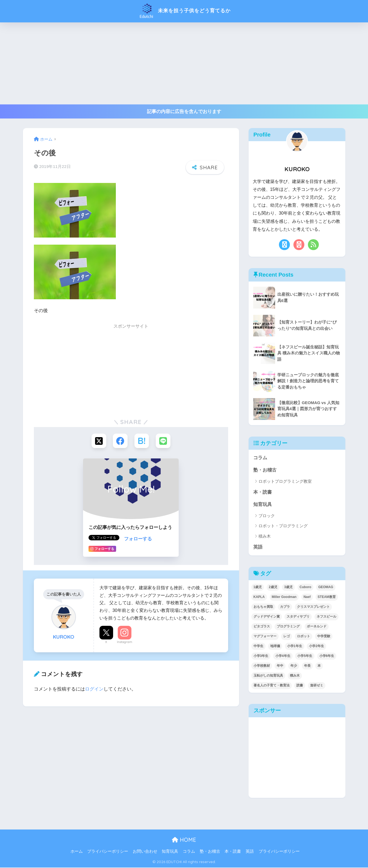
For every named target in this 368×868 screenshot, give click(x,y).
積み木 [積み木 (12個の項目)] (295, 676)
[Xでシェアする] (98, 441)
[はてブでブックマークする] (142, 441)
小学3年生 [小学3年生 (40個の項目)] (261, 656)
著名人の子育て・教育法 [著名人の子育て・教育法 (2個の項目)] (272, 686)
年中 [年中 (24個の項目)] (280, 666)
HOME (184, 841)
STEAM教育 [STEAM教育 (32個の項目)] (327, 597)
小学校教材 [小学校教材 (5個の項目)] (262, 666)
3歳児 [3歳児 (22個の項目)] (288, 588)
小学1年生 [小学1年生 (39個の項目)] (295, 647)
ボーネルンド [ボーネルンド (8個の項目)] (317, 627)
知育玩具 (263, 505)
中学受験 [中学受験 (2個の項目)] (324, 637)
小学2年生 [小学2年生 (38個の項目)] (317, 647)
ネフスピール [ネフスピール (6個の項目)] (326, 617)
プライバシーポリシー (108, 852)
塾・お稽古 (265, 470)
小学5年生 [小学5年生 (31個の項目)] (305, 656)
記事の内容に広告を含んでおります (184, 112)
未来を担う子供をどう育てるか (184, 11)
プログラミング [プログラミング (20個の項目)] (288, 627)
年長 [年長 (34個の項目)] (307, 666)
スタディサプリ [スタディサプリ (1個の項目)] (298, 617)
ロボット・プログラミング (283, 526)
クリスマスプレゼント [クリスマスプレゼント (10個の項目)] (313, 607)
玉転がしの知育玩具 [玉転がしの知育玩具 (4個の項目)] (268, 676)
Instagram (125, 642)
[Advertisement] (184, 63)
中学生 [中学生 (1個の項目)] (258, 647)
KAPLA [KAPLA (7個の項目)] (259, 597)
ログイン (94, 690)
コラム (260, 458)
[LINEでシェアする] (164, 441)
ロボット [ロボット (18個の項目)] (304, 637)
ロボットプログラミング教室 (285, 482)
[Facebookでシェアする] (120, 441)
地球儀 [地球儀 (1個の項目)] (275, 647)
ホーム (77, 852)
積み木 (265, 537)
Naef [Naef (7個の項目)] (307, 597)
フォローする (138, 539)
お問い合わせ (145, 852)
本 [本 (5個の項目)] (319, 666)
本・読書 (263, 492)
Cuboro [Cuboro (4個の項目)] (306, 588)
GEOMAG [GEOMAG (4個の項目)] (326, 588)
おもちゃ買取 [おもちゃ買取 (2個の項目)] (263, 607)
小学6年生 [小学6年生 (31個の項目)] (327, 656)
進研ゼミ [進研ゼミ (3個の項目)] (317, 686)
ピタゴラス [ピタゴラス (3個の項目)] (262, 627)
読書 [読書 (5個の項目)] (300, 686)
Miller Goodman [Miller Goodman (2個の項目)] (284, 597)
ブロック (267, 516)
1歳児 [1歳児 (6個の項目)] (258, 588)
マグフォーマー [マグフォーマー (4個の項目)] (265, 637)
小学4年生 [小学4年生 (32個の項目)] (283, 656)
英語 (258, 548)
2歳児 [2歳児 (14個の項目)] (273, 588)
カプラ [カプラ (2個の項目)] (285, 607)
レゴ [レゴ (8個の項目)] (287, 637)
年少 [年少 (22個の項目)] (294, 666)
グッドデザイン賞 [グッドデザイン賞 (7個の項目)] (267, 617)
